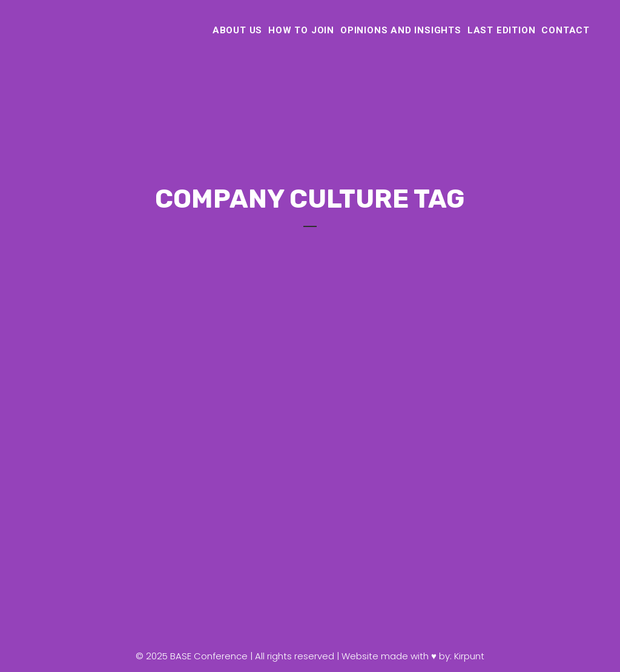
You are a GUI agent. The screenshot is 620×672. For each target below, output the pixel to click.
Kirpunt (469, 656)
